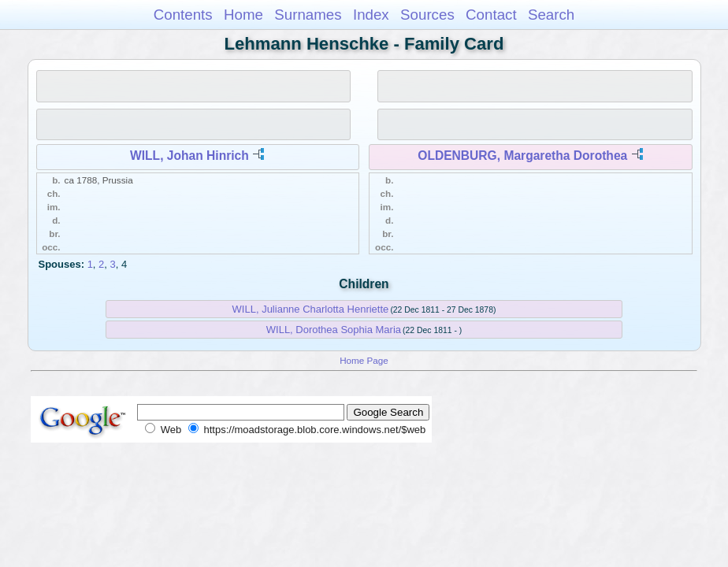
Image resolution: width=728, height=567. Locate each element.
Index (371, 15)
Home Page (364, 360)
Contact (491, 15)
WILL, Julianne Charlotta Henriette (311, 309)
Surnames (308, 15)
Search (551, 15)
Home (243, 15)
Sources (427, 15)
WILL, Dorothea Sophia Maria (334, 330)
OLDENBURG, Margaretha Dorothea (522, 156)
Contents (183, 15)
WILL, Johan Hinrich (189, 156)
